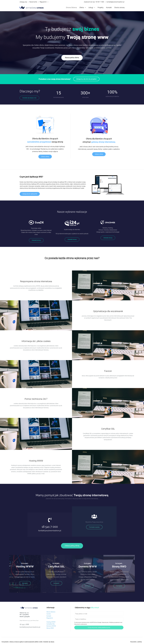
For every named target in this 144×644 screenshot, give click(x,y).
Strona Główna (71, 7)
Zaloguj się (23, 2)
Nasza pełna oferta (72, 58)
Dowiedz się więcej (49, 642)
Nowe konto (33, 2)
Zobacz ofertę (45, 157)
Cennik (49, 614)
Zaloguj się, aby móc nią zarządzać (86, 79)
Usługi (92, 7)
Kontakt (109, 7)
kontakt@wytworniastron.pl (115, 2)
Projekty (101, 7)
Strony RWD (50, 628)
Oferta (83, 7)
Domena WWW (51, 626)
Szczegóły (25, 583)
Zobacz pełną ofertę (72, 546)
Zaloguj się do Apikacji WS (30, 194)
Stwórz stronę (119, 7)
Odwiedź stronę (36, 240)
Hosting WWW (51, 622)
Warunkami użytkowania (80, 624)
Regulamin (43, 2)
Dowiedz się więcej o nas (29, 98)
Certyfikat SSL (51, 624)
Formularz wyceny (94, 527)
